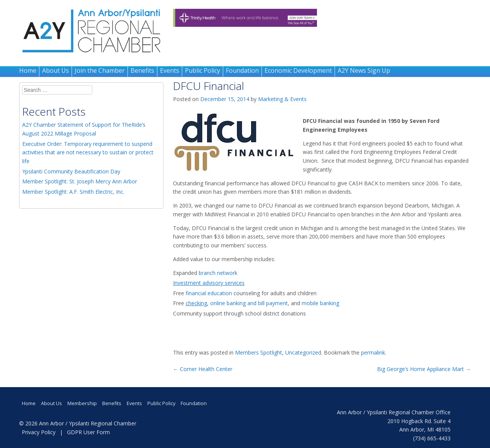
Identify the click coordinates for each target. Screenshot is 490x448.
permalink (373, 352)
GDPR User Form (88, 432)
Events (170, 70)
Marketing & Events (282, 99)
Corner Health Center (203, 369)
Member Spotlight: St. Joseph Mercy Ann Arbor (80, 181)
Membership (82, 403)
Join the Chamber (100, 70)
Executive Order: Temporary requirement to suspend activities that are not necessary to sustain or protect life (88, 153)
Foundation (242, 70)
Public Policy (203, 70)
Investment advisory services (209, 283)
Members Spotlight (259, 352)
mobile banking (320, 303)
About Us (56, 70)
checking (196, 303)
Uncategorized (303, 352)
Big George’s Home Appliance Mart (424, 369)
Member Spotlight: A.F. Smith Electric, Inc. (73, 192)
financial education (210, 293)
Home (28, 70)
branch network (220, 273)
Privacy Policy (39, 432)
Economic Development (298, 70)
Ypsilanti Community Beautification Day (71, 171)
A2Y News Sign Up (364, 70)
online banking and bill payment (249, 303)
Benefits (142, 70)
